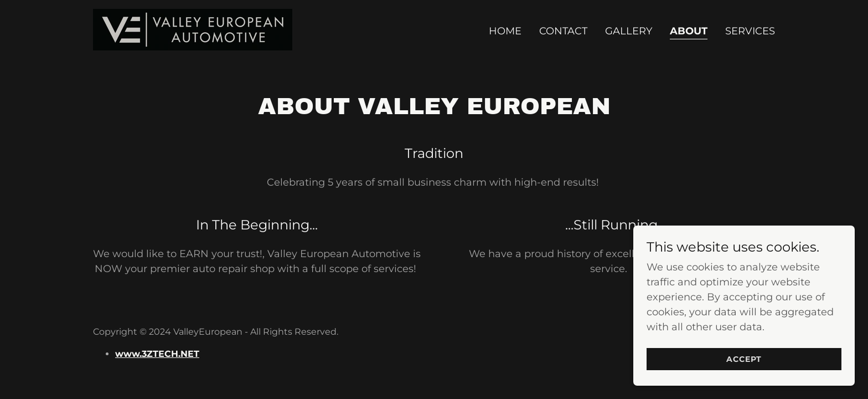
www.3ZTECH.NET (157, 354)
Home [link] (505, 31)
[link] (193, 29)
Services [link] (750, 31)
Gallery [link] (629, 31)
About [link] (689, 31)
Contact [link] (563, 31)
